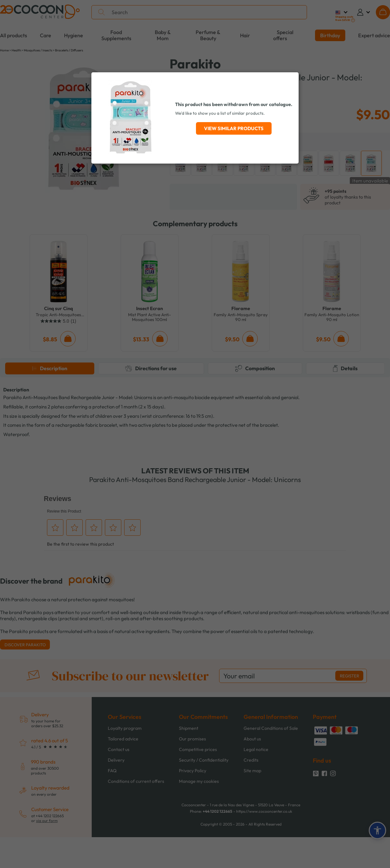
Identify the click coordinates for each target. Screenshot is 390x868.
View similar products (234, 128)
